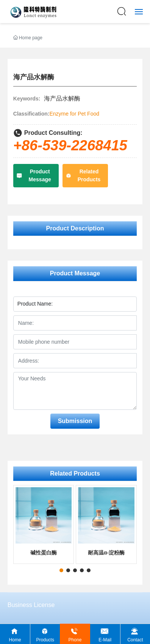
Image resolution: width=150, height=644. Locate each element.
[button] (61, 570)
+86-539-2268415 (70, 145)
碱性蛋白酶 (44, 553)
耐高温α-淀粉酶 (106, 553)
